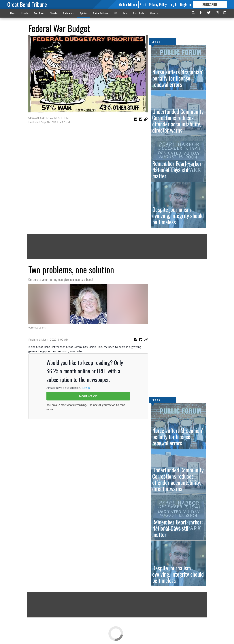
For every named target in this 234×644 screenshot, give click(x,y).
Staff (143, 4)
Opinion (83, 13)
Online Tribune (128, 4)
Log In (173, 4)
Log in (86, 388)
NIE (115, 13)
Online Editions (101, 13)
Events (25, 13)
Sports (54, 13)
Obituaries (68, 13)
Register (186, 4)
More (155, 13)
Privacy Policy (158, 4)
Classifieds (139, 13)
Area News (39, 13)
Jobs (125, 13)
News (13, 13)
